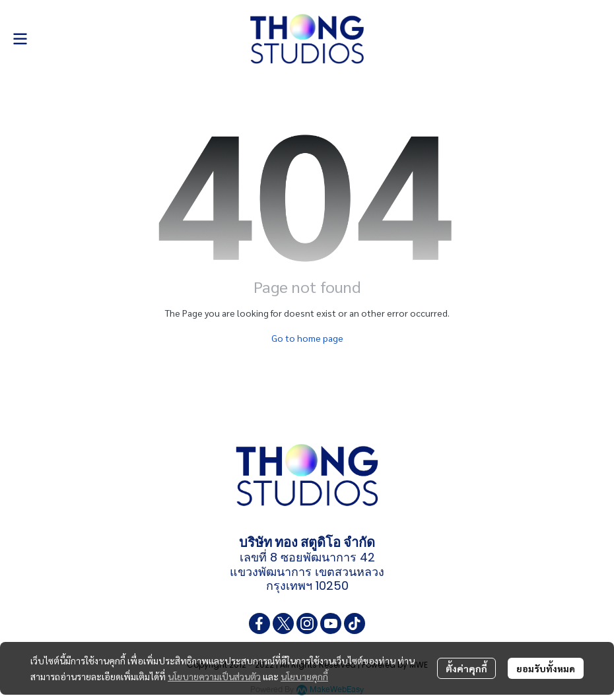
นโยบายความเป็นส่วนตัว (214, 676)
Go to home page (307, 338)
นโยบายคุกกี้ (304, 676)
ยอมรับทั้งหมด (546, 668)
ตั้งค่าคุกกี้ (466, 668)
